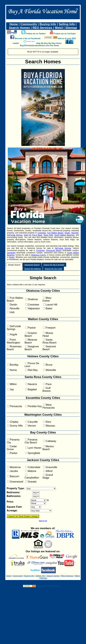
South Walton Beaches (64, 235)
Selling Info (67, 24)
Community (29, 24)
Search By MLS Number (54, 265)
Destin (67, 233)
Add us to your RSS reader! (48, 586)
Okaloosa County (38, 255)
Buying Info (48, 24)
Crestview (42, 233)
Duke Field (48, 235)
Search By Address (33, 269)
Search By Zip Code (53, 269)
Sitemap (71, 28)
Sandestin (11, 253)
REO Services (42, 28)
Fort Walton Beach (55, 233)
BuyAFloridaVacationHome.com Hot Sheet (39, 46)
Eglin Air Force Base (33, 235)
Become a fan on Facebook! (28, 38)
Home (14, 24)
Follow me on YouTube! (65, 34)
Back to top (43, 521)
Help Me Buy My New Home (49, 43)
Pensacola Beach (54, 250)
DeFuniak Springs (15, 235)
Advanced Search (32, 265)
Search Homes (20, 28)
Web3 (59, 28)
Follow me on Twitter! (36, 34)
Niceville (75, 233)
